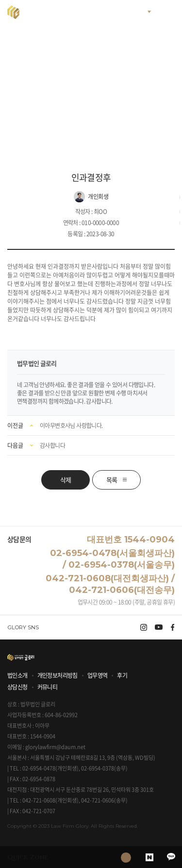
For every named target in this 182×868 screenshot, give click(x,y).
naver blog (149, 857)
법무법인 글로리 (51, 12)
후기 (122, 675)
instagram (144, 627)
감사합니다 (52, 445)
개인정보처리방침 (58, 675)
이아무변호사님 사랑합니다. (71, 426)
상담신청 (17, 687)
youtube (159, 627)
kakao (171, 857)
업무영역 (98, 675)
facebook (173, 627)
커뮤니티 (48, 687)
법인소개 (17, 675)
